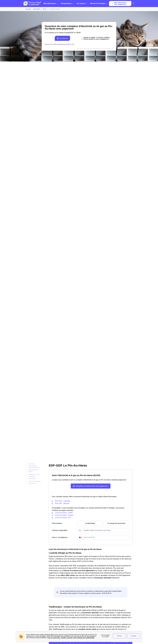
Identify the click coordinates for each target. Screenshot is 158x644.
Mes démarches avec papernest (119, 3)
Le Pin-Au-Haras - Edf (63, 518)
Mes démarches (51, 3)
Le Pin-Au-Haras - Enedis (64, 515)
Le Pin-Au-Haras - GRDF (64, 513)
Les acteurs (82, 3)
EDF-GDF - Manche (62, 503)
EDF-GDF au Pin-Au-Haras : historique (34, 476)
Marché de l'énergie (99, 3)
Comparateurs (67, 3)
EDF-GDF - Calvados (63, 501)
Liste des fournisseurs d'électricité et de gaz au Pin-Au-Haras (34, 468)
